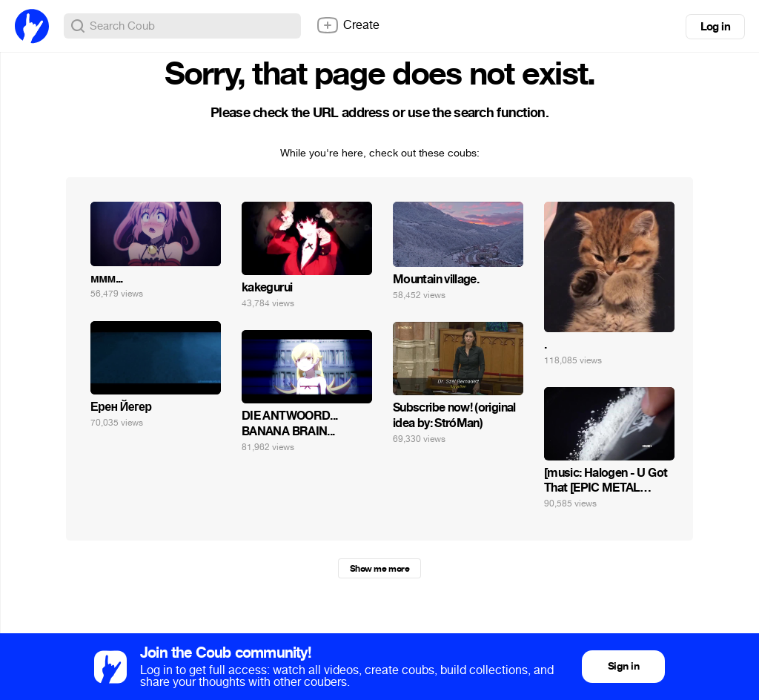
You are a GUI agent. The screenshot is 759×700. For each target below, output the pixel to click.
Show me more (379, 569)
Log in (715, 27)
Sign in (623, 666)
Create (348, 25)
